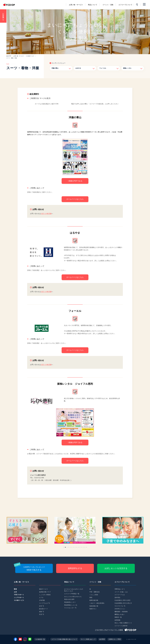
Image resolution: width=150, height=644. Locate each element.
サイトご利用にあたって (88, 639)
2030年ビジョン (120, 609)
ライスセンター (69, 608)
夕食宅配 (42, 600)
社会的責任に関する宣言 (123, 600)
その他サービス (19, 600)
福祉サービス (43, 589)
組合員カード (43, 609)
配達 (15, 589)
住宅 (41, 606)
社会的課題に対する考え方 (123, 603)
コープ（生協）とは (121, 592)
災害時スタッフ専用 (115, 639)
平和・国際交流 (95, 592)
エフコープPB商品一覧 (72, 594)
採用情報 (117, 620)
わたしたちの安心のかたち (73, 597)
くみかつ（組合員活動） (97, 603)
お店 (15, 592)
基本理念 (117, 598)
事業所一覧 (118, 617)
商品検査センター (70, 602)
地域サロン (93, 609)
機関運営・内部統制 (121, 612)
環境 (91, 598)
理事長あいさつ (120, 589)
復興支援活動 (94, 600)
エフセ (41, 598)
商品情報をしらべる (71, 605)
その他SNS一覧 (40, 639)
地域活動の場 (94, 606)
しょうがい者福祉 (45, 595)
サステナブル (119, 606)
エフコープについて (125, 5)
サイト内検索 (137, 5)
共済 (41, 614)
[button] (64, 547)
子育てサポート (19, 595)
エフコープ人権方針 (121, 626)
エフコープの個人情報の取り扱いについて (64, 639)
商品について (93, 5)
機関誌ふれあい (120, 614)
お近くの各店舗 (46, 214)
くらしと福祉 (94, 595)
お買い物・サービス (76, 5)
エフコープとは (120, 595)
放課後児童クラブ (45, 592)
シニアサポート (19, 598)
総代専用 (102, 639)
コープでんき (43, 603)
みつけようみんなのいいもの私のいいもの (74, 590)
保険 (41, 612)
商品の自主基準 (69, 599)
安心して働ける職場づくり (123, 623)
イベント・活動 (108, 5)
